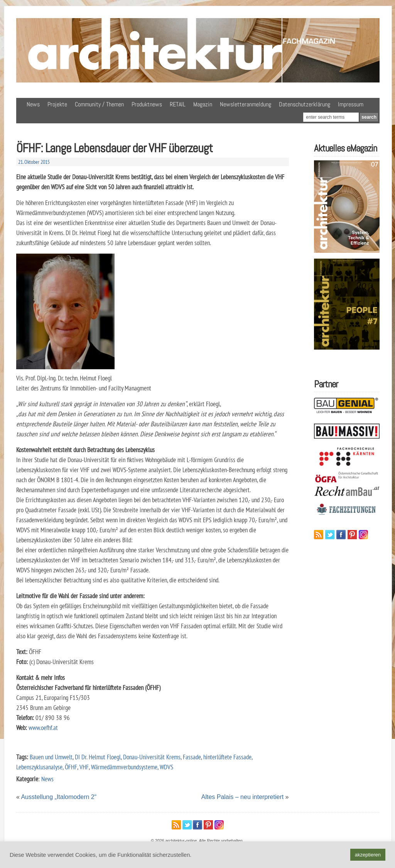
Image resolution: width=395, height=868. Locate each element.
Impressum (351, 104)
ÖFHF (71, 767)
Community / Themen (99, 104)
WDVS (166, 767)
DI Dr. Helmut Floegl (98, 757)
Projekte (57, 104)
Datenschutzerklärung (305, 104)
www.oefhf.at (43, 728)
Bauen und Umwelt (51, 757)
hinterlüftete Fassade (227, 757)
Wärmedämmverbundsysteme (124, 767)
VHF (84, 767)
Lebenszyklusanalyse (39, 767)
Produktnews (147, 104)
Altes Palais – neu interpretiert (242, 797)
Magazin (203, 104)
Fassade (192, 757)
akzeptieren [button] (368, 855)
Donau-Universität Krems (152, 757)
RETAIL (178, 104)
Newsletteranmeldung (246, 104)
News (33, 104)
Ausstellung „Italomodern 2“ (59, 797)
